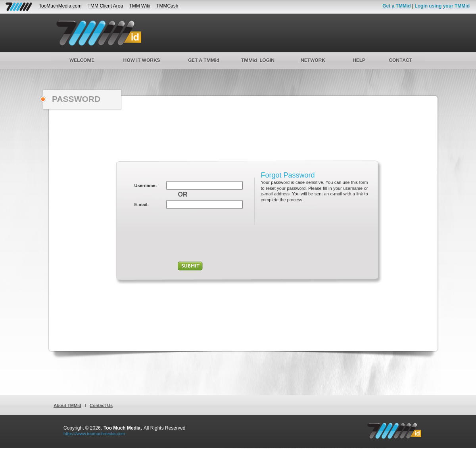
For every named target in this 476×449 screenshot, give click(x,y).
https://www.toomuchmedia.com (94, 434)
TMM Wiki (139, 6)
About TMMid (67, 405)
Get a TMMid (396, 6)
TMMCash (167, 6)
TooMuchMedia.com (60, 6)
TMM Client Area (105, 6)
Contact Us (101, 405)
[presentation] (190, 236)
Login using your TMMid (442, 6)
